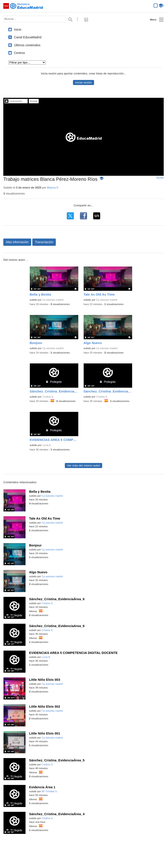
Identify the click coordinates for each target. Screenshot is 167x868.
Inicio (18, 30)
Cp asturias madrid (53, 300)
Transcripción (44, 242)
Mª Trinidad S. (49, 791)
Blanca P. (53, 188)
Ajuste (160, 178)
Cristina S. (48, 397)
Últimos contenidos (27, 45)
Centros (20, 53)
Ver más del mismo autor (83, 465)
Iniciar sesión (83, 82)
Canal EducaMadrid (28, 37)
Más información (17, 242)
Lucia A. (47, 445)
